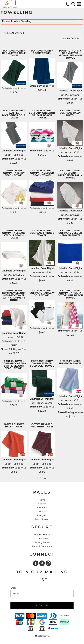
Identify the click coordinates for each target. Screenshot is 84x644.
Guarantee (42, 539)
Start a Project (42, 519)
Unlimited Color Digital (70, 91)
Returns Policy (42, 535)
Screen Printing (9, 349)
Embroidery (8, 88)
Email (13, 588)
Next (46, 478)
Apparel (42, 504)
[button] (73, 4)
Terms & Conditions (42, 546)
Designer (42, 515)
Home (42, 500)
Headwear (42, 508)
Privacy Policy (42, 543)
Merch (42, 512)
